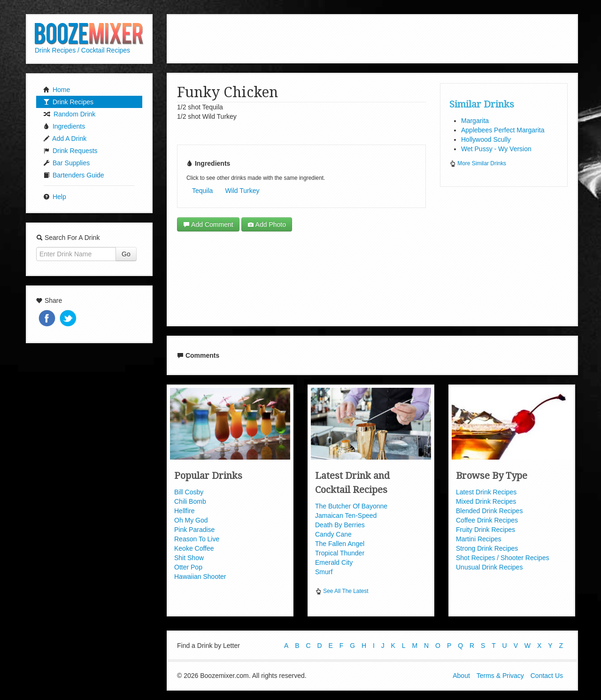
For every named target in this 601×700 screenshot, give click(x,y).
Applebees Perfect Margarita (503, 130)
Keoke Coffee (194, 548)
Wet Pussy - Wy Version (496, 149)
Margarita (475, 121)
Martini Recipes (478, 539)
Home (57, 90)
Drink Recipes (68, 102)
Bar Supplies (66, 163)
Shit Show (189, 558)
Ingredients (64, 126)
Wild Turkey (242, 191)
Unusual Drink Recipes (489, 567)
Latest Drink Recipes (486, 492)
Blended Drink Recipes (489, 511)
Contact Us (547, 676)
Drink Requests (70, 151)
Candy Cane (333, 534)
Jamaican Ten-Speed (346, 515)
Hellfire (185, 511)
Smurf (324, 572)
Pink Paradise (194, 530)
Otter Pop (188, 567)
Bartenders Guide (74, 175)
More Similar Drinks (478, 163)
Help (55, 197)
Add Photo (267, 224)
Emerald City (334, 562)
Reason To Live (197, 539)
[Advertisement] (372, 38)
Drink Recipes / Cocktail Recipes (82, 50)
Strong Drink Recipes (487, 548)
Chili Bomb (190, 501)
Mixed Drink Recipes (486, 501)
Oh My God (191, 520)
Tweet (69, 319)
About (461, 676)
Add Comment (208, 224)
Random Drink (69, 114)
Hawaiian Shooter (200, 577)
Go (126, 254)
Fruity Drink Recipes (485, 530)
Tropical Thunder (340, 553)
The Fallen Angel (340, 544)
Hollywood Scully (486, 139)
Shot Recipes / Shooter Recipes (502, 558)
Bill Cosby (189, 492)
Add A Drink (65, 138)
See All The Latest (342, 591)
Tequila (202, 191)
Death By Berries (340, 525)
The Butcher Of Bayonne (351, 506)
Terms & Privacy (500, 676)
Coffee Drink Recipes (487, 520)
